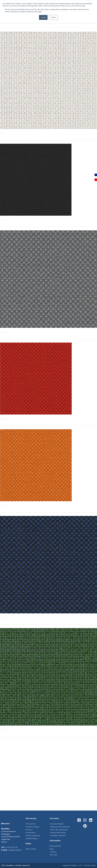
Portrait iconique (32, 827)
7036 (4, 730)
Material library (32, 838)
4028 (4, 419)
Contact (53, 852)
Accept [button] (43, 17)
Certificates (30, 833)
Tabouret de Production (60, 827)
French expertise (33, 835)
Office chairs (31, 849)
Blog (52, 849)
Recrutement (55, 846)
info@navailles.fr (15, 850)
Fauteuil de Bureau (58, 833)
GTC (81, 865)
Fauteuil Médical (57, 824)
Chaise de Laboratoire (59, 830)
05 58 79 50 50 (12, 847)
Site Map (53, 855)
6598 (4, 618)
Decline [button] (53, 17)
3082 (4, 506)
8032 (4, 332)
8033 (4, 220)
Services (29, 830)
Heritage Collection (58, 835)
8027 (4, 133)
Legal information (70, 865)
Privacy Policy (90, 865)
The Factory (31, 824)
